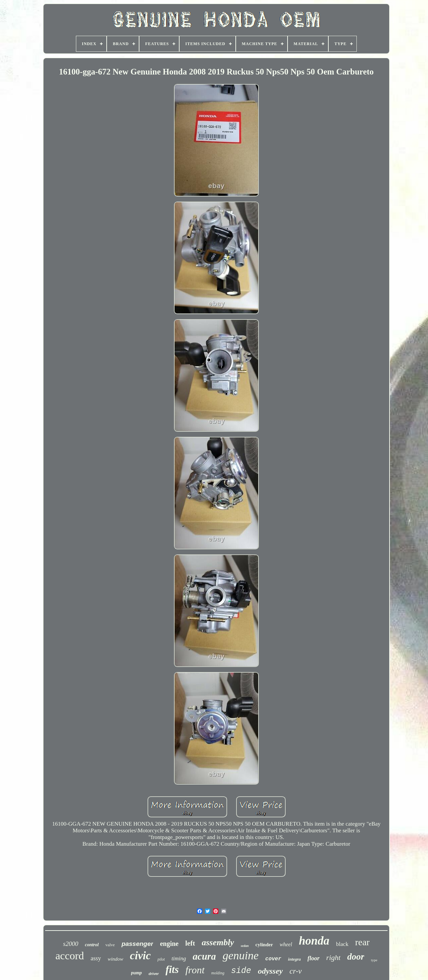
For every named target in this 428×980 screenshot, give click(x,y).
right (334, 957)
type (374, 960)
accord (70, 956)
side (241, 971)
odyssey (270, 971)
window (116, 959)
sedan (245, 946)
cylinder (264, 945)
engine (169, 944)
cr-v (296, 971)
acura (204, 956)
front (195, 970)
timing (179, 958)
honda (314, 941)
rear (362, 942)
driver (154, 974)
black (342, 944)
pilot (161, 959)
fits (172, 969)
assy (96, 958)
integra (294, 959)
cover (273, 959)
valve (110, 945)
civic (140, 956)
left (190, 943)
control (92, 945)
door (356, 957)
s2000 (71, 944)
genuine (241, 955)
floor (314, 958)
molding (218, 973)
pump (137, 973)
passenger (137, 944)
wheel (286, 944)
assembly (218, 942)
